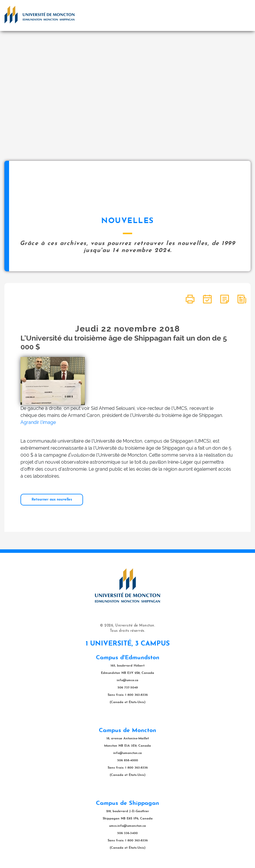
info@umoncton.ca (127, 753)
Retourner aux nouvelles (52, 500)
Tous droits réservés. (128, 631)
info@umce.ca (127, 680)
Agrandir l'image (38, 422)
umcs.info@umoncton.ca (127, 826)
